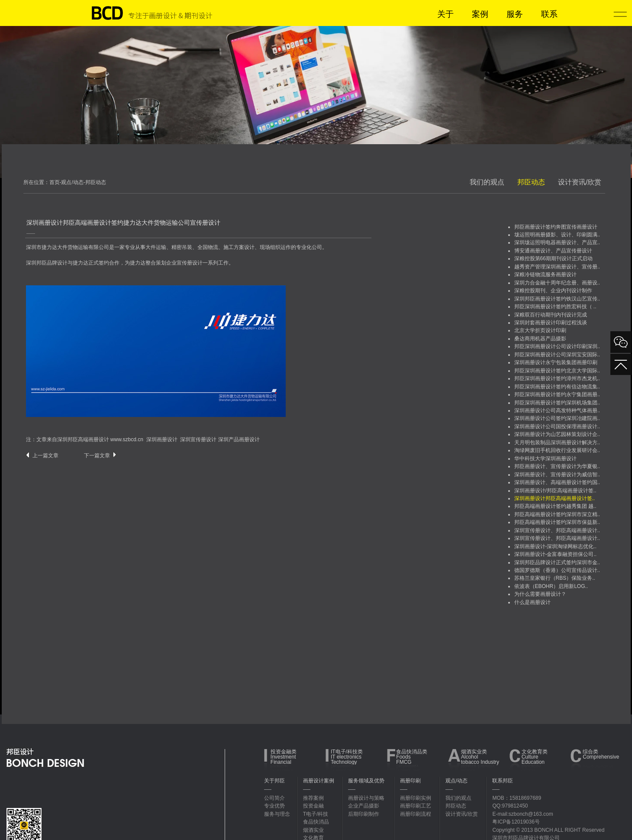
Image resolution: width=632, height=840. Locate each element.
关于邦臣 (274, 781)
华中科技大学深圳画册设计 (545, 459)
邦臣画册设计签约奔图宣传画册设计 (556, 227)
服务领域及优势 (366, 781)
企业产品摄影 (364, 806)
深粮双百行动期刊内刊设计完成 (551, 315)
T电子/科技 (316, 814)
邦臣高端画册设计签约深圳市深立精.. (557, 514)
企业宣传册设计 (184, 263)
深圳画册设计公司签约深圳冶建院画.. (557, 418)
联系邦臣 (503, 781)
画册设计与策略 (366, 798)
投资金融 (313, 806)
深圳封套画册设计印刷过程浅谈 (551, 323)
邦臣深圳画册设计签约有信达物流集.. (557, 387)
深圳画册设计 (162, 439)
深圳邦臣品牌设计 (47, 263)
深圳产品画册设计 (239, 439)
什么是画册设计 (532, 602)
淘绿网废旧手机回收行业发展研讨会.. (557, 450)
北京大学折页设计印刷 (540, 330)
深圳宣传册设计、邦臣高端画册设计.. (557, 530)
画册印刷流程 (416, 814)
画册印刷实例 (416, 798)
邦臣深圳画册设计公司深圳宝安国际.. (557, 355)
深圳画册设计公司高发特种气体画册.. (557, 410)
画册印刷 (410, 781)
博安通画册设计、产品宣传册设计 (553, 251)
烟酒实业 (313, 830)
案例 (480, 14)
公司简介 (274, 798)
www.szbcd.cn (127, 439)
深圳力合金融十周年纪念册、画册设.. (557, 283)
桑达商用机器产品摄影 (540, 339)
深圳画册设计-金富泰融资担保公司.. (556, 554)
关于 (445, 14)
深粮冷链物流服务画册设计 (545, 275)
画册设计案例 (319, 781)
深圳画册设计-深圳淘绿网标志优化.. (556, 546)
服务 (515, 14)
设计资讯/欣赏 (580, 182)
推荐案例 (313, 798)
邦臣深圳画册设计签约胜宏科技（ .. (555, 307)
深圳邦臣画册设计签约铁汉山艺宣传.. (557, 299)
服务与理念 (277, 814)
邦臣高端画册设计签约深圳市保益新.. (557, 522)
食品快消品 (316, 822)
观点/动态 (456, 781)
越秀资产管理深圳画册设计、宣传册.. (557, 267)
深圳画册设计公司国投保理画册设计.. (557, 426)
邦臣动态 (531, 182)
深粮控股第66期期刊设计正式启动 (553, 258)
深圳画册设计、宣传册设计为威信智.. (557, 475)
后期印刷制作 (364, 814)
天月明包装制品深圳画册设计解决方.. (557, 443)
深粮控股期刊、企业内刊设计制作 (553, 291)
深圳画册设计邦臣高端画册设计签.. (555, 498)
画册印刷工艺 (416, 806)
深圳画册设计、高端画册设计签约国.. (557, 482)
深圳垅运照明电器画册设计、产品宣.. (557, 242)
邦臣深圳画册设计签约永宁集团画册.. (557, 394)
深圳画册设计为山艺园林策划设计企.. (557, 434)
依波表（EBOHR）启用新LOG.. (551, 586)
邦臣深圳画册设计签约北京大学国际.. (557, 371)
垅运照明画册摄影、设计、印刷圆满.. (557, 235)
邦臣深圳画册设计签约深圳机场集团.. (557, 403)
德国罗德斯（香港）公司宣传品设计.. (557, 570)
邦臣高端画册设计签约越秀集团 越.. (555, 506)
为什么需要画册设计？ (540, 594)
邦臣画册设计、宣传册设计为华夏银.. (557, 466)
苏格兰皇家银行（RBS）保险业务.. (555, 578)
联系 (549, 14)
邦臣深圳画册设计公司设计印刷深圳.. (557, 346)
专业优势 (274, 806)
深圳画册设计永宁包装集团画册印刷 (556, 362)
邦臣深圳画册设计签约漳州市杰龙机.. (557, 378)
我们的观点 (487, 182)
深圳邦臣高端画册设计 (83, 439)
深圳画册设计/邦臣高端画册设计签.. (555, 491)
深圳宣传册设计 (198, 439)
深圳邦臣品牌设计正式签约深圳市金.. (557, 562)
